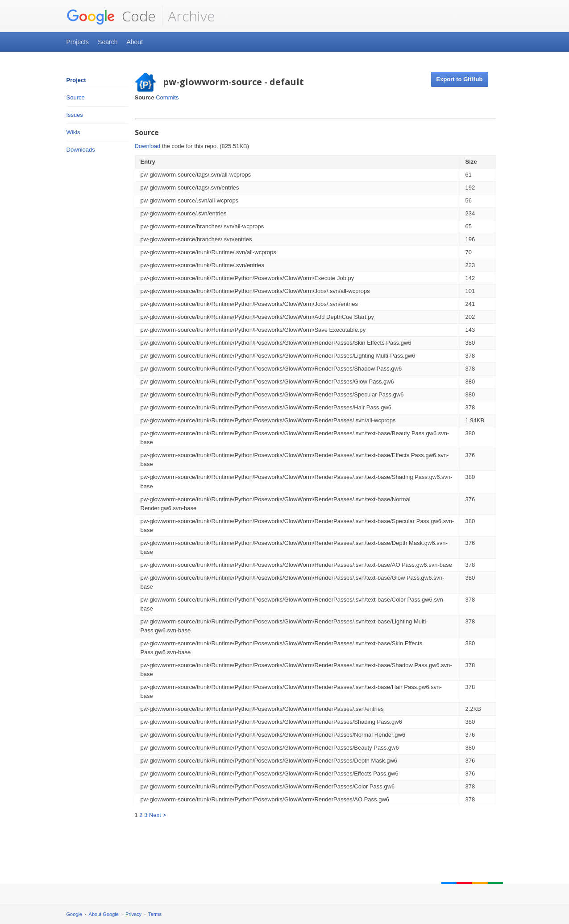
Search (108, 42)
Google (74, 914)
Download (148, 146)
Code (111, 16)
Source (76, 97)
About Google (104, 914)
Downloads (81, 150)
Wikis (73, 132)
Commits (167, 97)
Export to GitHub (460, 79)
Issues (75, 115)
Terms (155, 914)
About (135, 42)
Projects (78, 42)
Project (76, 80)
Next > (158, 815)
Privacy (133, 914)
